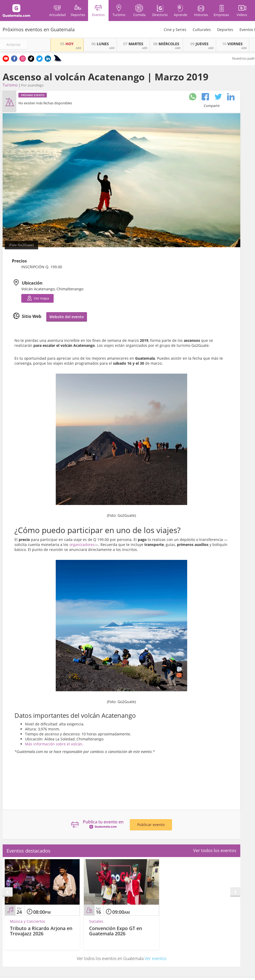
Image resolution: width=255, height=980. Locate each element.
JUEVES (199, 44)
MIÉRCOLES (166, 44)
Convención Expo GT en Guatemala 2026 (116, 931)
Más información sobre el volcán (54, 744)
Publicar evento (151, 825)
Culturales (202, 30)
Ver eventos (155, 958)
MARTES (133, 44)
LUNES (100, 44)
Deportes (225, 30)
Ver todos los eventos (215, 850)
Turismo (10, 85)
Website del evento (67, 317)
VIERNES (232, 44)
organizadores (82, 545)
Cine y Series (175, 30)
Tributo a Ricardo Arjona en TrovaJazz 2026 (41, 931)
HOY (67, 44)
